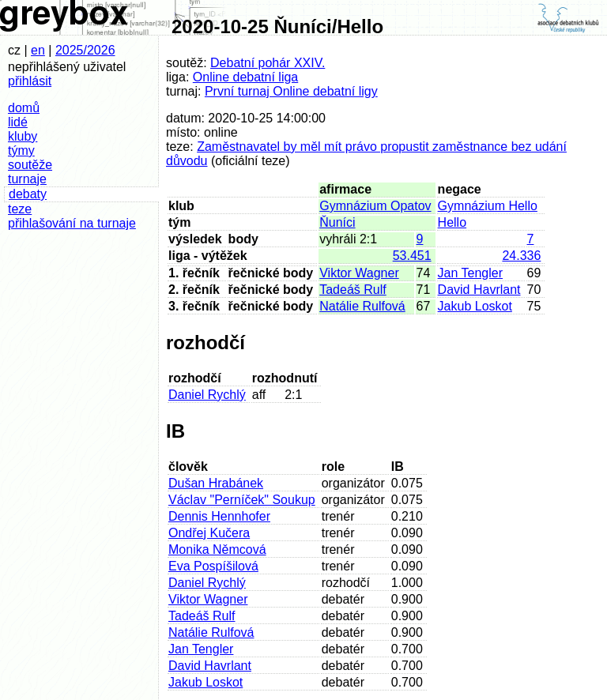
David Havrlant (479, 290)
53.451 (412, 256)
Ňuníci (337, 222)
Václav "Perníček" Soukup (242, 500)
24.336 (521, 256)
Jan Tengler (470, 273)
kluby (23, 136)
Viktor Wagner (359, 273)
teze (20, 209)
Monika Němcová (217, 549)
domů (24, 108)
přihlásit (30, 81)
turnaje (27, 179)
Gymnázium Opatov (375, 206)
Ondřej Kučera (209, 533)
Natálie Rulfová (362, 306)
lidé (18, 122)
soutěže (30, 165)
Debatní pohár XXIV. (268, 63)
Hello (452, 222)
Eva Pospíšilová (213, 566)
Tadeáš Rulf (353, 290)
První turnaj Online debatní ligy (291, 91)
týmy (21, 151)
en (38, 50)
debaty (28, 194)
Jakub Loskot (475, 306)
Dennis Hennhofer (219, 516)
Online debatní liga (245, 77)
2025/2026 (85, 50)
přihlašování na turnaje (72, 223)
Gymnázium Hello (488, 206)
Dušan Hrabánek (216, 483)
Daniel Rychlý (207, 395)
